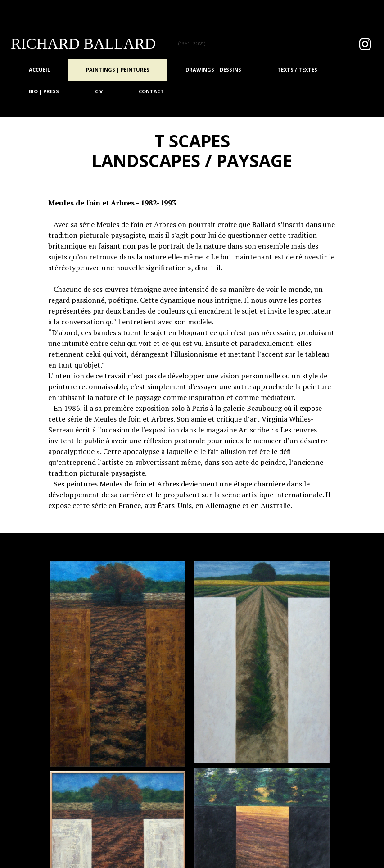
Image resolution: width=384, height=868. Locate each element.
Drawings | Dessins (213, 70)
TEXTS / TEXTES (297, 70)
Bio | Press (44, 91)
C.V (99, 91)
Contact (151, 91)
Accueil (39, 70)
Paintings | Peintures (118, 70)
